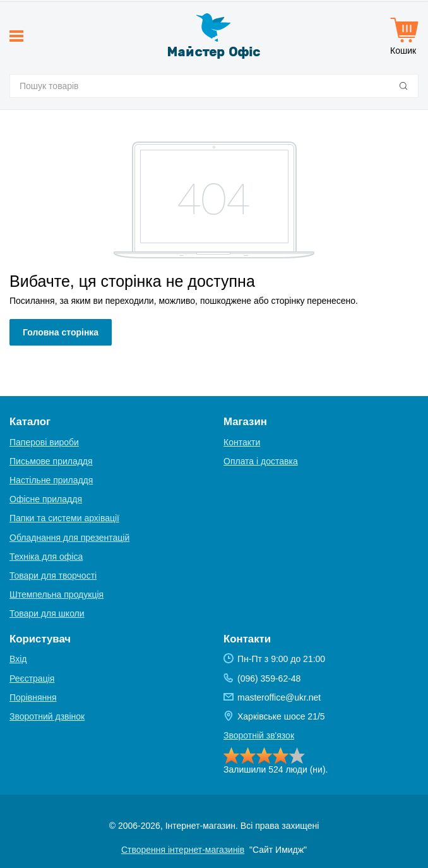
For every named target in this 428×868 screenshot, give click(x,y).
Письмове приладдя (51, 461)
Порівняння (33, 697)
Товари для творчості (53, 576)
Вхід (18, 659)
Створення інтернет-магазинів (183, 850)
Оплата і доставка (261, 461)
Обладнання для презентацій (69, 538)
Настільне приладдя (51, 480)
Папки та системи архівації (64, 518)
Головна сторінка (61, 332)
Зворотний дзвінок (47, 716)
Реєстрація (32, 678)
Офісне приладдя (46, 499)
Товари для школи (47, 613)
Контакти (242, 442)
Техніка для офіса (46, 557)
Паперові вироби (44, 442)
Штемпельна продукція (56, 594)
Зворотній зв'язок (259, 735)
